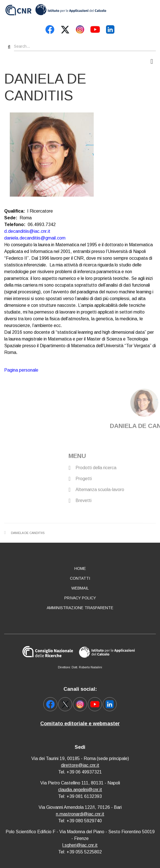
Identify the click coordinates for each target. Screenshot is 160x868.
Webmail (80, 588)
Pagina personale (21, 370)
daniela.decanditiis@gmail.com (35, 238)
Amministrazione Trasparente (80, 608)
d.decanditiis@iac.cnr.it (27, 231)
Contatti (80, 578)
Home (80, 568)
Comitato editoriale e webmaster (80, 724)
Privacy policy (80, 598)
